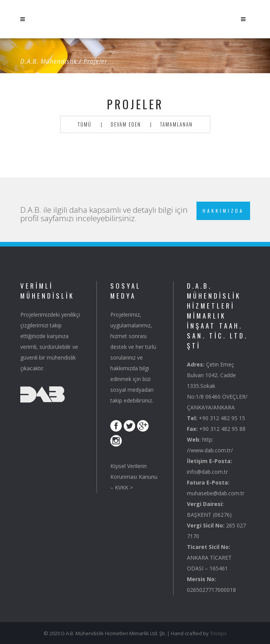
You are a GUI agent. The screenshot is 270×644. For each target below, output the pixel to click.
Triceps (218, 633)
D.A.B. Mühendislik (49, 61)
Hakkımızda (223, 211)
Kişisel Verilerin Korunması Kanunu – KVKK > (134, 477)
